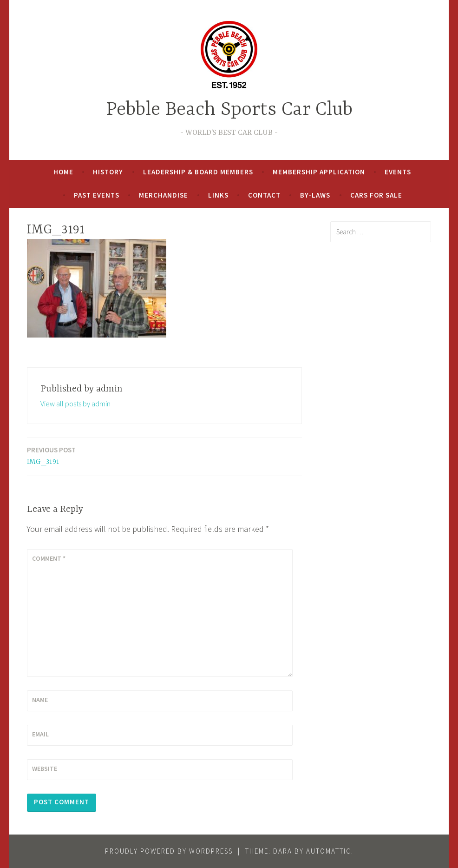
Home (63, 172)
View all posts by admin (75, 404)
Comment (49, 558)
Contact (264, 195)
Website (45, 769)
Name (40, 700)
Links (218, 195)
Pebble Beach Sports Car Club (229, 110)
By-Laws (315, 195)
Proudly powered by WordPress (169, 851)
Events (398, 172)
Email (40, 734)
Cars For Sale (376, 195)
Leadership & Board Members (198, 172)
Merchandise (164, 195)
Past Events (97, 195)
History (108, 172)
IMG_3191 (51, 455)
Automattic (329, 851)
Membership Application (319, 172)
